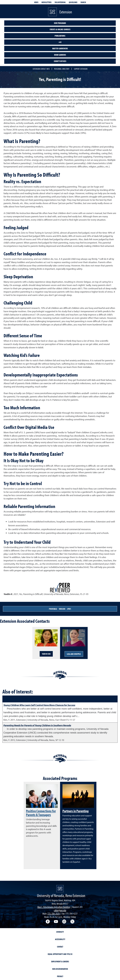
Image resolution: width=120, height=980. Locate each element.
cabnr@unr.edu (60, 910)
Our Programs (60, 23)
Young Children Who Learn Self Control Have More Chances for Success (39, 705)
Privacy (60, 976)
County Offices (60, 61)
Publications (60, 36)
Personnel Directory (62, 69)
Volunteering (60, 2)
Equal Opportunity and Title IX (60, 954)
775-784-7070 (54, 914)
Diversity (60, 932)
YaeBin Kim (46, 654)
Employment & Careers (60, 961)
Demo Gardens (60, 55)
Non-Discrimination (60, 969)
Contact (60, 947)
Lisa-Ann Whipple (74, 654)
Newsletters (46, 2)
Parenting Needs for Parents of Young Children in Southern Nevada (37, 725)
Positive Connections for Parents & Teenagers (41, 813)
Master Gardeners (60, 48)
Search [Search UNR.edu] (83, 2)
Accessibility (60, 939)
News (36, 2)
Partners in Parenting (76, 811)
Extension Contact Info (41, 69)
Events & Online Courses (60, 29)
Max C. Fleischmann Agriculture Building (54, 907)
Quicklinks (73, 2)
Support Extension (81, 69)
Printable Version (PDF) (60, 609)
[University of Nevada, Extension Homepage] (60, 889)
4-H (60, 42)
